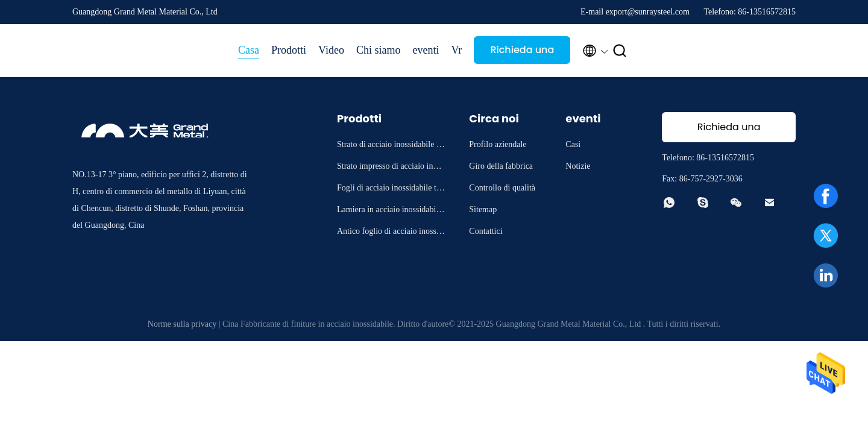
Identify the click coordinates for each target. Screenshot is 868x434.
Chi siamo (379, 50)
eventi (426, 50)
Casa (249, 50)
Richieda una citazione (522, 53)
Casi (573, 144)
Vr (456, 50)
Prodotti (289, 50)
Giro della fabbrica (501, 166)
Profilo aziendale (498, 144)
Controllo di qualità (502, 188)
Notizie (578, 166)
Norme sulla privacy (182, 324)
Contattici (486, 231)
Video (331, 50)
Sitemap (483, 209)
